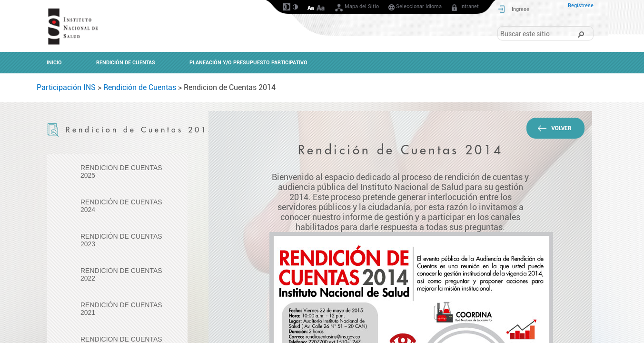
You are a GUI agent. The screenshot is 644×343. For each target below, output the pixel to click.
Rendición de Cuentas (140, 87)
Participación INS (66, 87)
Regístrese (581, 5)
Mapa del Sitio (357, 8)
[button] (581, 34)
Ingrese (520, 9)
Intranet (464, 8)
